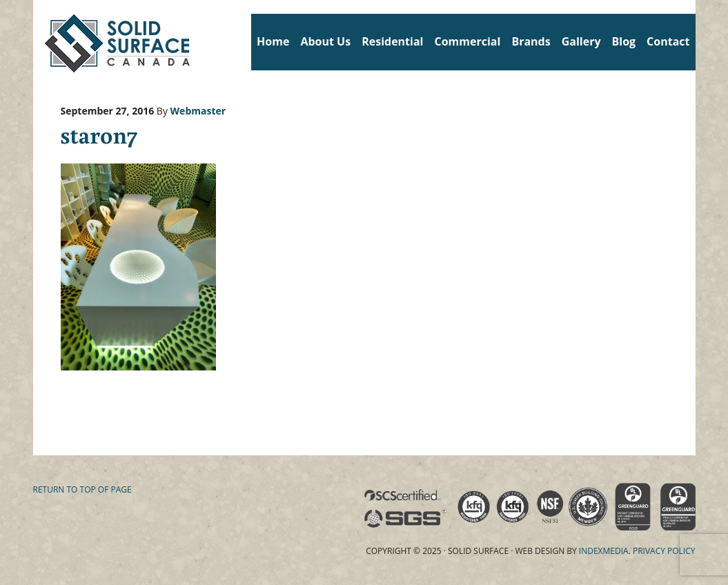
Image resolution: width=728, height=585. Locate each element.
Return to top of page (82, 489)
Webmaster (198, 111)
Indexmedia (604, 551)
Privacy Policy (664, 551)
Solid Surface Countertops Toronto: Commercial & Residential (38, 41)
